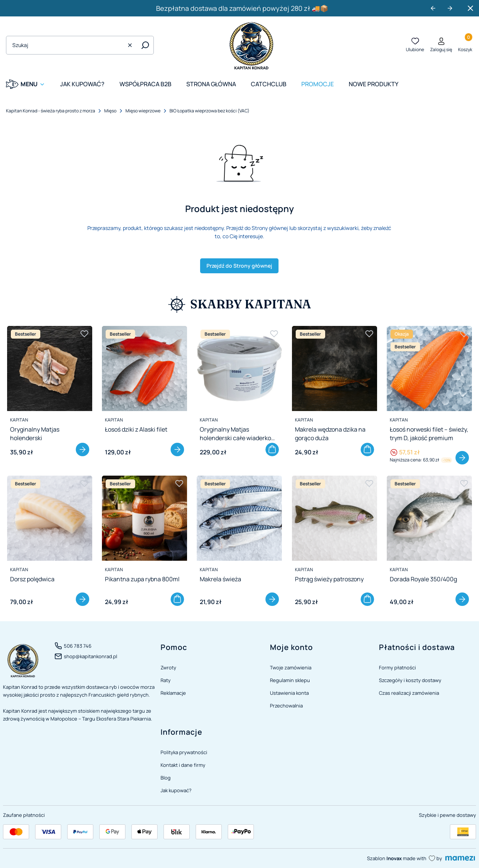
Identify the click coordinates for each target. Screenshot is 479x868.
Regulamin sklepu (290, 680)
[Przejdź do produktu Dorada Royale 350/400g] (429, 518)
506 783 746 (78, 646)
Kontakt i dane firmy (183, 765)
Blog (166, 778)
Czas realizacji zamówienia (409, 693)
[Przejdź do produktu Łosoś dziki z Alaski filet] (144, 368)
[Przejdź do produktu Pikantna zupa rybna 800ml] (144, 518)
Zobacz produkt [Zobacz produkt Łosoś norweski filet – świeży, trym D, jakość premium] (462, 458)
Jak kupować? (176, 790)
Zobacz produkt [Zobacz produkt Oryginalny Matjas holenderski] (83, 449)
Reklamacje (173, 693)
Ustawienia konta (289, 693)
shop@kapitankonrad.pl (91, 656)
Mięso (110, 111)
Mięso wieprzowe (143, 111)
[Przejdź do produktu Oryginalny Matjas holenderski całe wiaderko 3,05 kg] (239, 368)
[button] (145, 45)
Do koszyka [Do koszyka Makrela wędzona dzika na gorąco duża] (367, 449)
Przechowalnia (286, 706)
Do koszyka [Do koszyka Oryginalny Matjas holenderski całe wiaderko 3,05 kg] (273, 449)
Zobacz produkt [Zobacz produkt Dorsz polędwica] (83, 599)
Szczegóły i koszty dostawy (410, 680)
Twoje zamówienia (291, 668)
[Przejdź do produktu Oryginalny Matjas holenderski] (50, 368)
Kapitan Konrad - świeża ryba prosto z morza (51, 111)
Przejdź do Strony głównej (239, 266)
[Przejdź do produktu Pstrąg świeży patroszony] (335, 518)
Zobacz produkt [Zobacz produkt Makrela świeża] (273, 599)
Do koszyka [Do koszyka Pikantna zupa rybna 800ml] (177, 599)
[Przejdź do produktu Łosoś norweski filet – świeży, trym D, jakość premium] (429, 368)
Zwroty (168, 668)
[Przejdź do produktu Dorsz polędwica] (50, 518)
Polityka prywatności (184, 752)
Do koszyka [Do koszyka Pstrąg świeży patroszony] (367, 599)
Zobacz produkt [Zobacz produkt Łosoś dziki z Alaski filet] (177, 449)
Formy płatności (397, 668)
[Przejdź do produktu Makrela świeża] (239, 518)
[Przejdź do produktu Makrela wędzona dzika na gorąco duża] (335, 368)
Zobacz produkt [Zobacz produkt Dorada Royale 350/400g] (462, 599)
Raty (166, 680)
